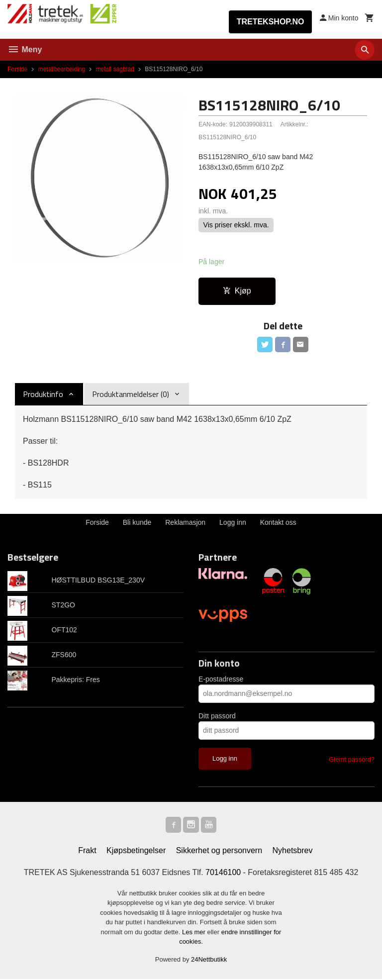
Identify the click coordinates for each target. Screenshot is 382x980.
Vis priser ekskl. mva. (236, 225)
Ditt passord (217, 716)
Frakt (87, 851)
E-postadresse (221, 680)
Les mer (195, 932)
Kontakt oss (278, 523)
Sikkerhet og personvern (219, 851)
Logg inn (233, 523)
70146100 (223, 873)
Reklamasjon (185, 523)
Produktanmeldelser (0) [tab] (131, 394)
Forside (17, 69)
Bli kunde (137, 523)
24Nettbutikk (209, 960)
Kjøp (237, 291)
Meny (25, 49)
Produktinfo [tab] (43, 394)
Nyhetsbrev (293, 851)
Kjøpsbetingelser (136, 851)
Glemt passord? (352, 760)
